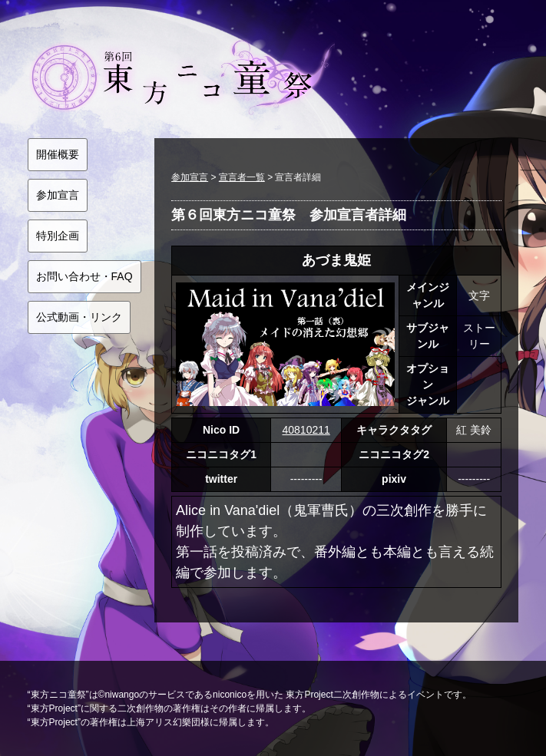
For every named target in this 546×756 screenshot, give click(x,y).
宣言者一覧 (242, 177)
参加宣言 (58, 195)
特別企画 (58, 236)
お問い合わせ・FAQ (84, 276)
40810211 (306, 430)
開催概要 (58, 154)
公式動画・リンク (79, 317)
